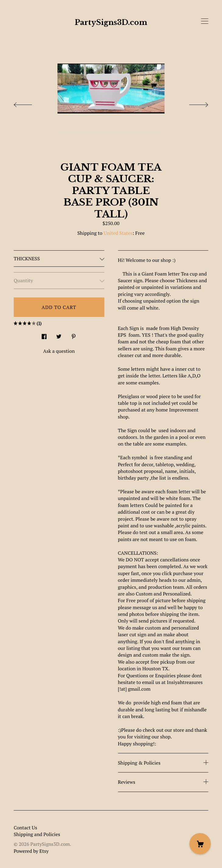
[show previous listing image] (29, 103)
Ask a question (59, 351)
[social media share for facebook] (44, 335)
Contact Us (25, 828)
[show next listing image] (193, 103)
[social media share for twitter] (59, 335)
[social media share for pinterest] (74, 335)
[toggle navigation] (205, 21)
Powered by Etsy (31, 851)
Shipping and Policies (37, 834)
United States (118, 233)
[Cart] (200, 844)
